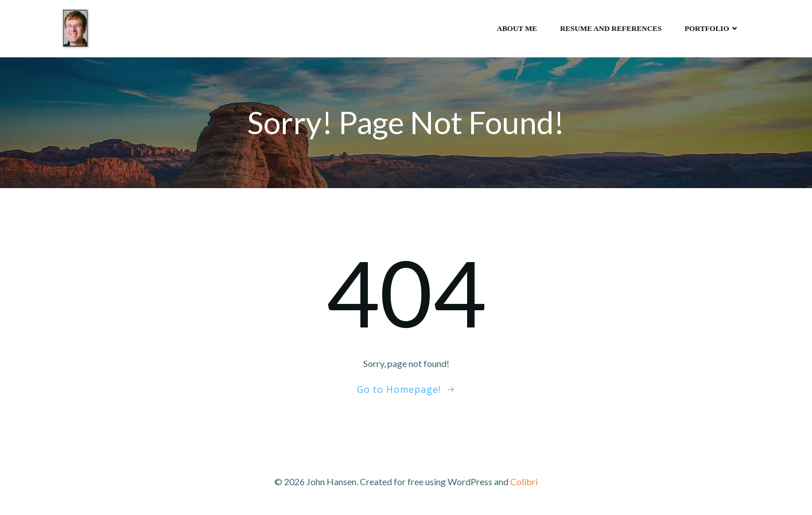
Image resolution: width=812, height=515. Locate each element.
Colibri (524, 481)
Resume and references (611, 28)
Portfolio (712, 28)
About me (517, 28)
